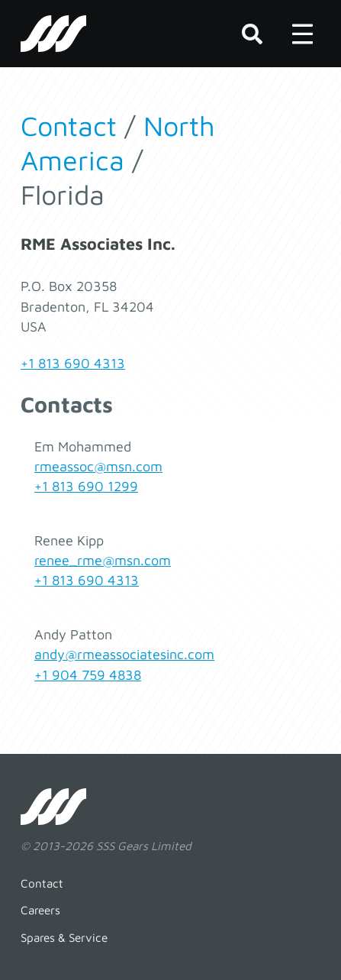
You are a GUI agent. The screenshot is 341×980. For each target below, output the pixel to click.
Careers (40, 910)
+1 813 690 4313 (73, 363)
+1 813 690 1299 (86, 486)
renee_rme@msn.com (103, 560)
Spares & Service (64, 937)
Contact (69, 126)
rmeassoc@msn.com (98, 466)
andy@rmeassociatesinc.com (124, 654)
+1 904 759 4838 (88, 675)
